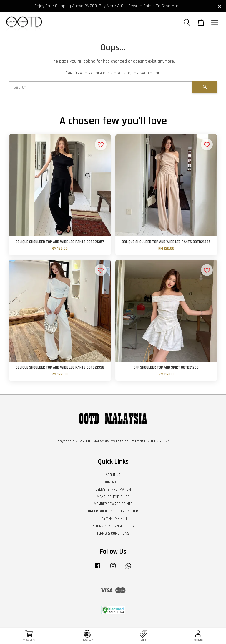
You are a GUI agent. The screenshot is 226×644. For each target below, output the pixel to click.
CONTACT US (113, 482)
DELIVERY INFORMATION (113, 490)
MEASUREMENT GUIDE (113, 497)
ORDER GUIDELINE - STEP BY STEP (113, 511)
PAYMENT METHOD (113, 519)
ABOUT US (113, 475)
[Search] (100, 87)
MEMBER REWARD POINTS (113, 504)
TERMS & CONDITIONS (113, 533)
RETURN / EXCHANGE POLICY (113, 526)
